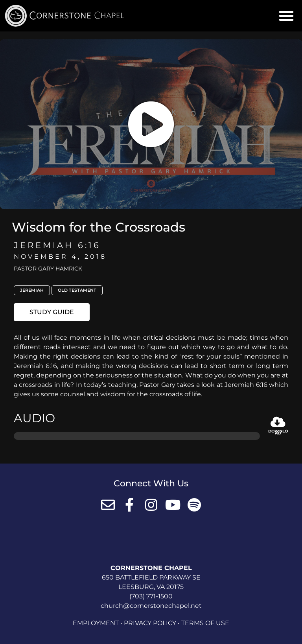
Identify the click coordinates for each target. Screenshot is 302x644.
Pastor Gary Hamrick (48, 269)
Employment (96, 623)
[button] (286, 16)
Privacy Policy (150, 623)
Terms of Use (205, 623)
